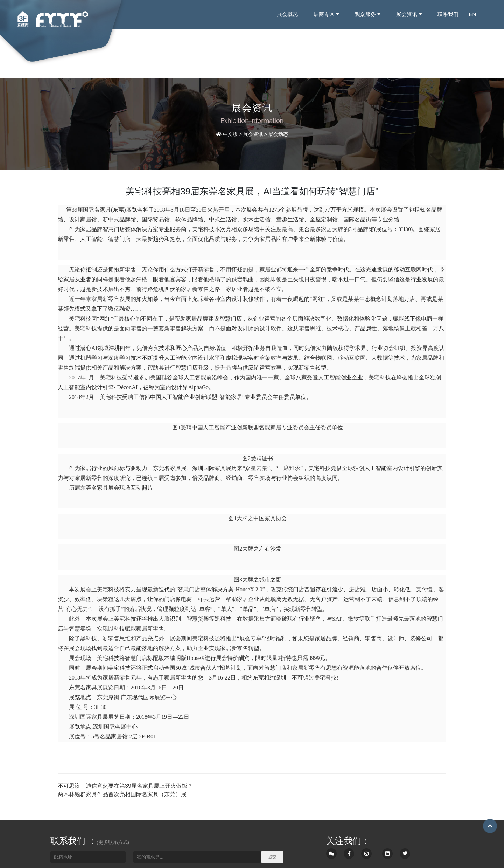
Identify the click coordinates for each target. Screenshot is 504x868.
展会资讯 (409, 14)
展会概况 (287, 14)
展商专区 (326, 14)
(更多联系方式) (113, 842)
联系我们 (448, 14)
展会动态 (278, 134)
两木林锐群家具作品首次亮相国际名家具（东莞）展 (122, 794)
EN (473, 14)
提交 (272, 857)
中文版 (230, 134)
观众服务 (367, 14)
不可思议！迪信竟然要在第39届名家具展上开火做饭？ (125, 786)
